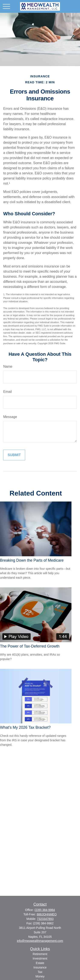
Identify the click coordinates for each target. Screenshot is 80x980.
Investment (40, 958)
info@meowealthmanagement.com (40, 941)
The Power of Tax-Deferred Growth (30, 646)
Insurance (40, 967)
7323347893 (45, 919)
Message (10, 417)
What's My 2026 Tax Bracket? (25, 727)
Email (7, 392)
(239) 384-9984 (45, 910)
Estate (40, 963)
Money (40, 976)
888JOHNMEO (47, 914)
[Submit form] (14, 455)
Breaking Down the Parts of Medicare (32, 560)
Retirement (40, 954)
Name (8, 366)
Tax (40, 972)
